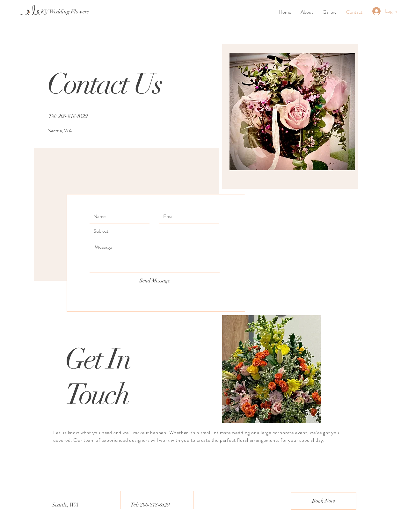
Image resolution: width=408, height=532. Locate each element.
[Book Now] (324, 501)
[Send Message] (155, 281)
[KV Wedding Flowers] (65, 12)
